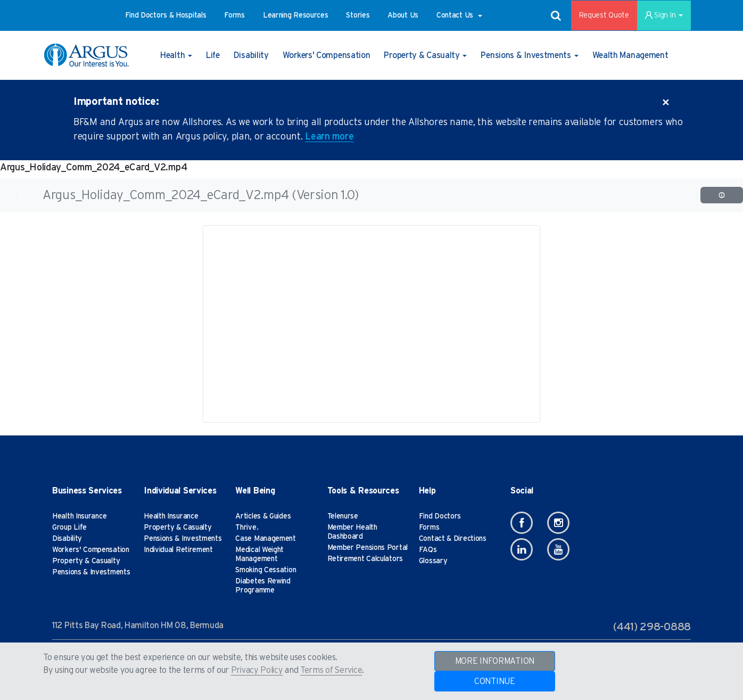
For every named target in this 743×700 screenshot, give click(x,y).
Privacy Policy (257, 670)
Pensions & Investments (91, 572)
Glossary (433, 561)
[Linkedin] (522, 549)
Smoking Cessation (266, 570)
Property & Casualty (86, 561)
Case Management (266, 539)
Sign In (664, 15)
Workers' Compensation (91, 550)
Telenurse (343, 516)
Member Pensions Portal (368, 548)
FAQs (428, 550)
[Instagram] (558, 523)
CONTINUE (495, 681)
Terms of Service (331, 670)
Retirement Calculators (365, 559)
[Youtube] (558, 549)
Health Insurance (79, 516)
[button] (166, 15)
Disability (67, 539)
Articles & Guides (263, 516)
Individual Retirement (178, 550)
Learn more (329, 137)
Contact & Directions (453, 539)
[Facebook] (522, 523)
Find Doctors (440, 516)
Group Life (69, 528)
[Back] (21, 195)
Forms (429, 528)
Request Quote (604, 15)
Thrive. (247, 528)
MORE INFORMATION (495, 661)
